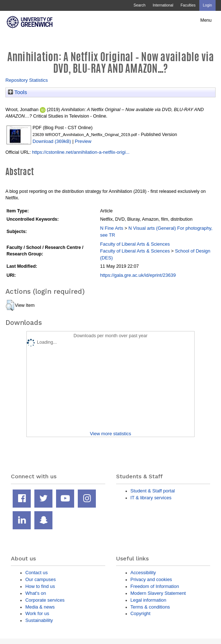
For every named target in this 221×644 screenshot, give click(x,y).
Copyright (141, 613)
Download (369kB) (52, 141)
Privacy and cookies (151, 579)
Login (207, 5)
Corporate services (45, 600)
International (163, 5)
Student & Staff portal (153, 491)
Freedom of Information (155, 586)
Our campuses (41, 579)
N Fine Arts (112, 228)
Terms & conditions (150, 607)
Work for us (37, 613)
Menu (206, 20)
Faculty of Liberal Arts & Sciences (135, 244)
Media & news (40, 607)
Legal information (148, 600)
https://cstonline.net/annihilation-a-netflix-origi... (81, 152)
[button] (10, 305)
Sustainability (39, 620)
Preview (83, 141)
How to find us (40, 586)
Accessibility (143, 573)
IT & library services (151, 498)
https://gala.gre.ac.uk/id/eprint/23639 (138, 275)
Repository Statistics (27, 80)
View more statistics (110, 434)
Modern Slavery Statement (158, 593)
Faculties (188, 5)
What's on (36, 593)
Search (139, 5)
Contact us (37, 573)
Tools (18, 92)
